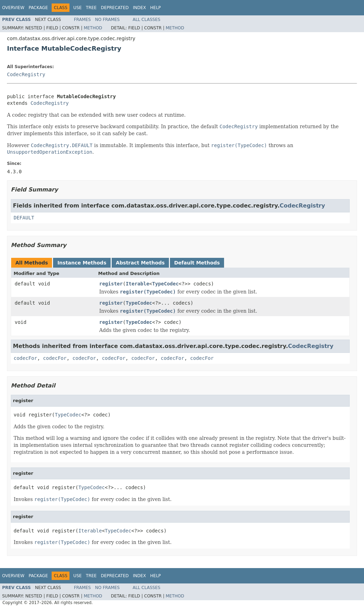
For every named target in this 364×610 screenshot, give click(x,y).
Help (155, 8)
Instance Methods (82, 263)
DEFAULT (24, 218)
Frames (83, 20)
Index (140, 8)
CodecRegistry (26, 74)
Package (38, 8)
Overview (13, 8)
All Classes (146, 20)
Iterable (137, 284)
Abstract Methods (140, 263)
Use (77, 8)
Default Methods (197, 263)
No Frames (107, 20)
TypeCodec (165, 284)
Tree (91, 8)
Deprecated (115, 8)
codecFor (25, 358)
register (111, 284)
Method (93, 28)
